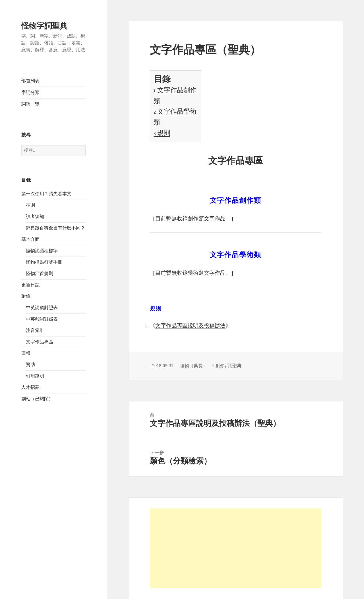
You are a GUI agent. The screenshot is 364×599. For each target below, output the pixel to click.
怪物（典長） (194, 366)
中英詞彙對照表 (42, 308)
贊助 (30, 365)
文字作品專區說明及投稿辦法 (190, 326)
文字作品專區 (40, 342)
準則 (30, 205)
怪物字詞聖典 (44, 26)
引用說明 (35, 376)
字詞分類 (30, 92)
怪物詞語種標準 (42, 251)
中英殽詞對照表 (42, 319)
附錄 (26, 296)
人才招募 (30, 387)
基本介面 (30, 239)
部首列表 (30, 81)
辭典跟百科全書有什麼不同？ (55, 228)
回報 (26, 353)
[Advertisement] (235, 548)
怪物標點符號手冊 (44, 262)
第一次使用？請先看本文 (46, 194)
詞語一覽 (30, 104)
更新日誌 (30, 285)
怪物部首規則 (40, 273)
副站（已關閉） (37, 399)
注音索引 (35, 330)
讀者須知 (35, 217)
